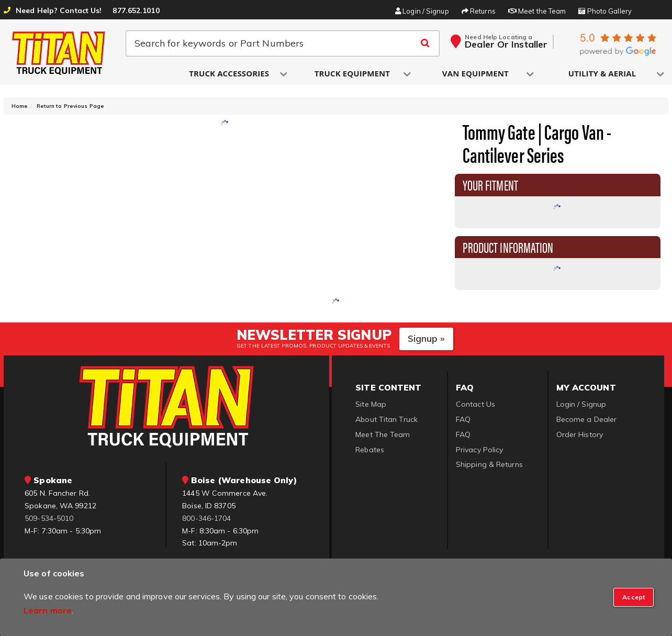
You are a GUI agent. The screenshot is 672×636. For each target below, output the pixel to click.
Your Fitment (490, 184)
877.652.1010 (136, 10)
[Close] (634, 597)
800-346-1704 (206, 518)
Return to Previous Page (70, 106)
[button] (230, 74)
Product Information (508, 247)
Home (20, 106)
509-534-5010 (49, 518)
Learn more (48, 610)
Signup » (426, 338)
